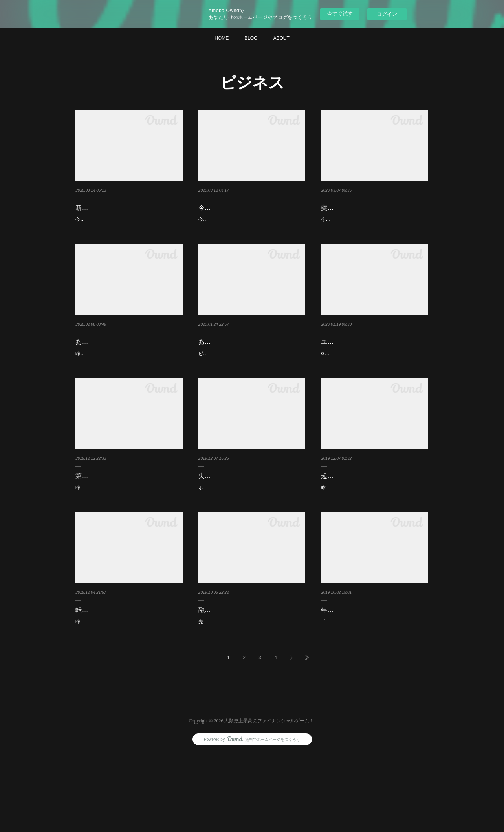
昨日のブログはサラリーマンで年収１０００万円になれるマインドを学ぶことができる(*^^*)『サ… (374, 543)
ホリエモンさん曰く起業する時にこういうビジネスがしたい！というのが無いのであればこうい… (250, 531)
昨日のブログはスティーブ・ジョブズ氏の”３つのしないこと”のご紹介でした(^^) (128, 543)
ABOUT (281, 38)
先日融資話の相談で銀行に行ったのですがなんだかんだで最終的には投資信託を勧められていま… (250, 697)
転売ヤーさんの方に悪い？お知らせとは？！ (129, 675)
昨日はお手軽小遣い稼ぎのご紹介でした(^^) (122, 692)
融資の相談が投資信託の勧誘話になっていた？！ (252, 675)
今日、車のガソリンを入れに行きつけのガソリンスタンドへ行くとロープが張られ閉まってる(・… (374, 235)
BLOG (251, 38)
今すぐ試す (340, 14)
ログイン (387, 14)
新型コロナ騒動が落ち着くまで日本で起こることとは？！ (129, 213)
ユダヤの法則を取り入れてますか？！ (374, 361)
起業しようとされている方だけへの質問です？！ (374, 521)
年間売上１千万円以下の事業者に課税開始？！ (374, 675)
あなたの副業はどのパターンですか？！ (246, 367)
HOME (222, 38)
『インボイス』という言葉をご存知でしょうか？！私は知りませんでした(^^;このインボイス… (374, 697)
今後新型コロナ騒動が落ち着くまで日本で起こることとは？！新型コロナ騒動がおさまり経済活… (127, 235)
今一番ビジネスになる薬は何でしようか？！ (252, 213)
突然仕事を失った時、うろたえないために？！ (374, 213)
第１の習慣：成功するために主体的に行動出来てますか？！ (129, 521)
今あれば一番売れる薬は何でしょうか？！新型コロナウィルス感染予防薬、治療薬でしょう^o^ (250, 235)
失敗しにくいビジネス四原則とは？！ (252, 515)
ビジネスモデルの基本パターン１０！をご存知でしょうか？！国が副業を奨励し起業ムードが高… (250, 389)
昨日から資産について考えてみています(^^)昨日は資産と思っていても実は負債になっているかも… (129, 389)
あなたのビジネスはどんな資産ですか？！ (126, 367)
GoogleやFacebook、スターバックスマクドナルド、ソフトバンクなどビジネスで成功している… (373, 378)
